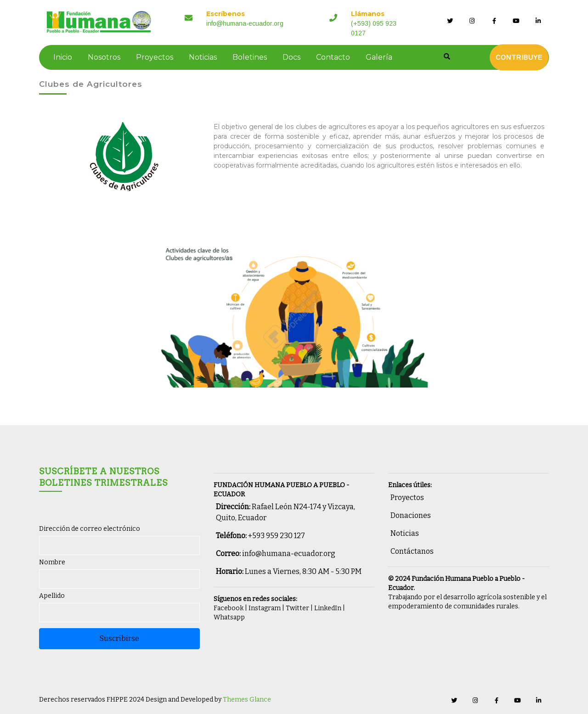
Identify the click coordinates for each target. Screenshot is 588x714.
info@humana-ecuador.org (289, 554)
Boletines (249, 57)
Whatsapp (229, 617)
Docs (291, 57)
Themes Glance (246, 700)
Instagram (265, 608)
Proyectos (154, 57)
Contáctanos (412, 551)
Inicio (62, 57)
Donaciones (411, 515)
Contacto (333, 57)
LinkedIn (328, 608)
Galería (379, 57)
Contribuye (520, 57)
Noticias (202, 57)
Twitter (297, 608)
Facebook (229, 608)
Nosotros (104, 57)
